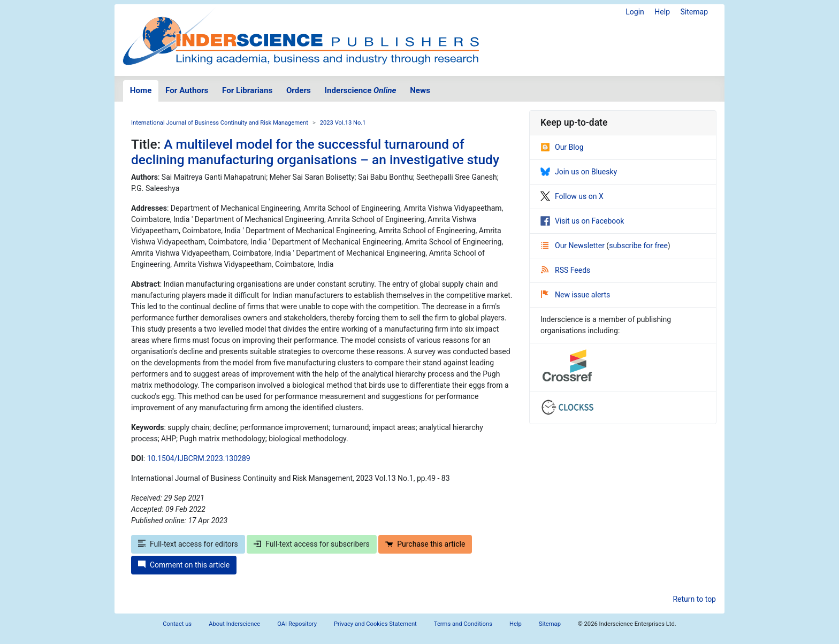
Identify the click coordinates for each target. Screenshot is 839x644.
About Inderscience (234, 624)
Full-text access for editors (188, 544)
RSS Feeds (566, 270)
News (420, 90)
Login (635, 12)
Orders (299, 90)
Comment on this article (184, 565)
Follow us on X (572, 196)
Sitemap (694, 12)
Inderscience (361, 90)
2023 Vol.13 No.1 (343, 123)
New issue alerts (575, 295)
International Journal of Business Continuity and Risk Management (220, 123)
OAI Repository (297, 624)
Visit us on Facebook (582, 221)
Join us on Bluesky (579, 172)
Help (662, 12)
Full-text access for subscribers (311, 544)
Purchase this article (425, 544)
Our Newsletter (574, 246)
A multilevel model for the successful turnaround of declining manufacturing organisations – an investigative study (315, 152)
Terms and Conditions (463, 624)
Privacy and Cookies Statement (375, 624)
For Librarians (247, 90)
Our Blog (562, 147)
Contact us (177, 624)
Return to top (694, 599)
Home (141, 90)
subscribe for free (638, 246)
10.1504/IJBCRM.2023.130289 (199, 458)
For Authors (187, 90)
